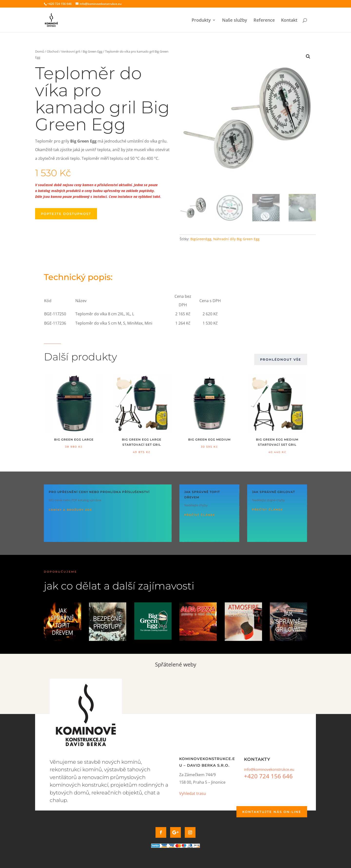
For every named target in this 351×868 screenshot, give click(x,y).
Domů (40, 51)
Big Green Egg (93, 51)
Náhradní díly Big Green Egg (236, 239)
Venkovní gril (71, 51)
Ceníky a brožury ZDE (70, 510)
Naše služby (235, 21)
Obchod (53, 51)
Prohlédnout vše (281, 359)
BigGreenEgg (201, 239)
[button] (308, 57)
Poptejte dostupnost (66, 214)
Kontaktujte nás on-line (272, 812)
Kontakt (289, 21)
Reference (264, 21)
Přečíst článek (200, 515)
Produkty (201, 21)
